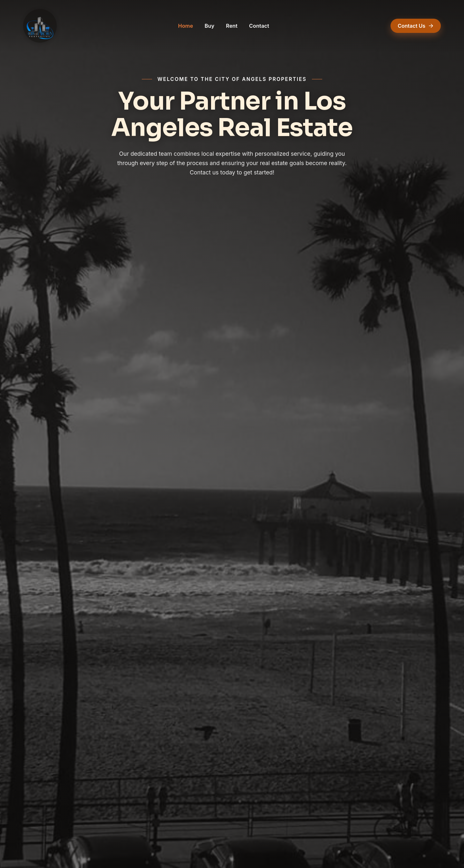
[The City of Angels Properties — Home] (40, 26)
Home (186, 26)
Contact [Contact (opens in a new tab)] (259, 26)
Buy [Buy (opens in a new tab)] (209, 26)
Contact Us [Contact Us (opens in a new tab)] (416, 26)
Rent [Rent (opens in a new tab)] (232, 26)
